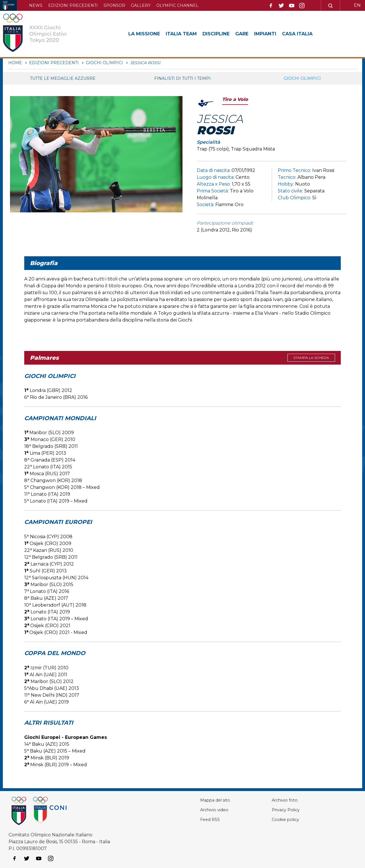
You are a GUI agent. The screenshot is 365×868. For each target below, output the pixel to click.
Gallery (141, 5)
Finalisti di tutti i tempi (182, 78)
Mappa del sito (200, 800)
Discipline (225, 34)
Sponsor (114, 5)
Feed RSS (194, 819)
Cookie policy (277, 819)
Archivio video (199, 810)
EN (357, 5)
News (36, 5)
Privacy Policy (278, 810)
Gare (253, 34)
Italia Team (186, 34)
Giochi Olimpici (302, 78)
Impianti (278, 34)
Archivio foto (277, 800)
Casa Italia (313, 34)
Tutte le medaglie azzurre (63, 78)
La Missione (146, 34)
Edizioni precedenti (73, 5)
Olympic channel (177, 5)
